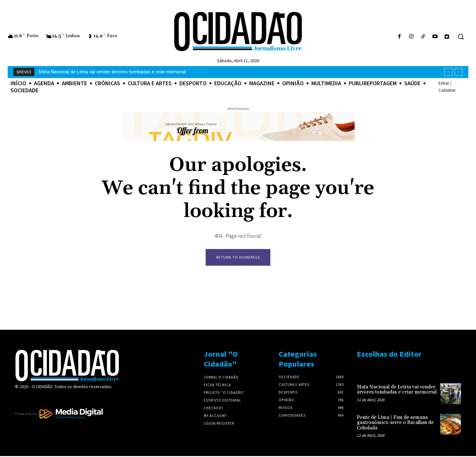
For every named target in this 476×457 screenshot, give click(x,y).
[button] (461, 37)
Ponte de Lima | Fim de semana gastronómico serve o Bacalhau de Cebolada (120, 72)
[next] (459, 72)
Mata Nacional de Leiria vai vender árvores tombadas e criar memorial (397, 391)
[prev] (448, 72)
